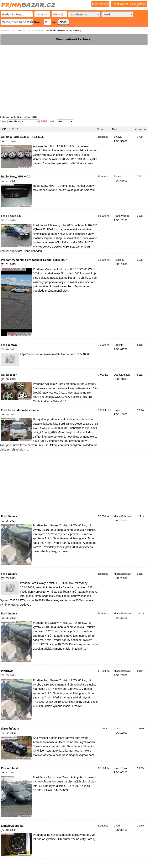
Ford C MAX (9, 345)
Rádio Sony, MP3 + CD (16, 176)
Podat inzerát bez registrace (129, 4)
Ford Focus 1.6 (11, 216)
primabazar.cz (8, 30)
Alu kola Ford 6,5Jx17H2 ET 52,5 (22, 137)
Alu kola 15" (9, 375)
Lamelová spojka (12, 826)
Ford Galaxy (9, 516)
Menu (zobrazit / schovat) (74, 39)
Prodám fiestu (10, 768)
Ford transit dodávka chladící (20, 410)
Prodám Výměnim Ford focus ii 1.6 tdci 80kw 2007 (34, 260)
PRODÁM (7, 671)
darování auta (10, 729)
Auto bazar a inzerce (33, 30)
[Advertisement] (74, 73)
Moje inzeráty (100, 4)
